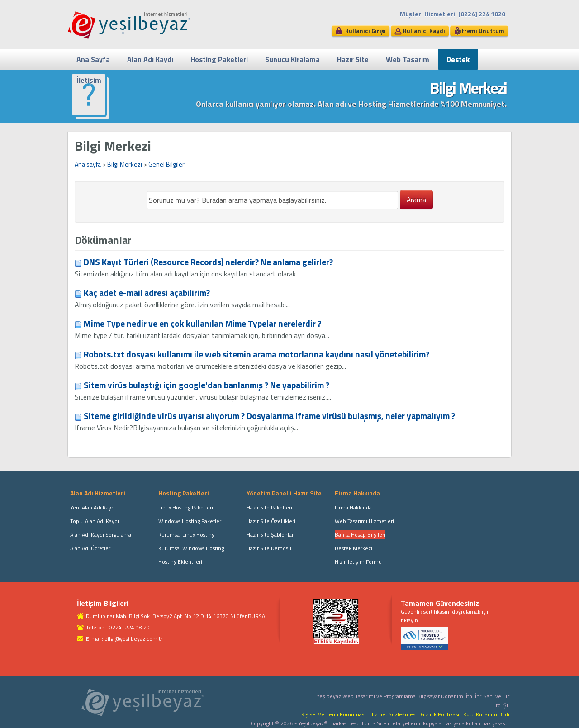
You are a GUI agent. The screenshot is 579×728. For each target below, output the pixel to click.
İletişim (89, 80)
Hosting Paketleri (219, 59)
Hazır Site (353, 59)
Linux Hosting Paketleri (186, 507)
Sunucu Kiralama (292, 59)
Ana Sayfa (93, 59)
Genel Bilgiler (166, 164)
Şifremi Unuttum (480, 31)
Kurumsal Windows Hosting (191, 548)
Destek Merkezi (354, 548)
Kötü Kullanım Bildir (487, 714)
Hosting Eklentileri (180, 562)
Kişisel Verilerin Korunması (333, 714)
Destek (458, 59)
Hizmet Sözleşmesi (393, 714)
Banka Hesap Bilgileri (360, 535)
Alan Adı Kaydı (150, 59)
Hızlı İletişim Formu (358, 562)
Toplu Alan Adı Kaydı (95, 521)
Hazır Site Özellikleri (271, 521)
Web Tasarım (408, 59)
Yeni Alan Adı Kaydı (93, 507)
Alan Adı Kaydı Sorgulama (101, 535)
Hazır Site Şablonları (271, 535)
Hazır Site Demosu (269, 548)
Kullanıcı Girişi (365, 31)
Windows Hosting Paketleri (190, 521)
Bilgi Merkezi (125, 164)
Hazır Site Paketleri (269, 507)
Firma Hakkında (353, 507)
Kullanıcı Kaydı (424, 31)
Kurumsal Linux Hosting (186, 535)
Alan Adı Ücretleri (91, 548)
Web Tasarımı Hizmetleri (364, 521)
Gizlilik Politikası (440, 714)
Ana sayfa (88, 164)
